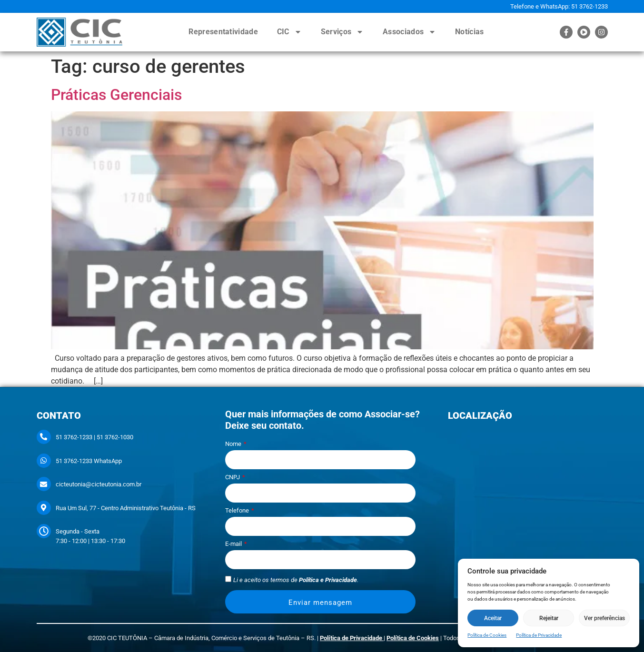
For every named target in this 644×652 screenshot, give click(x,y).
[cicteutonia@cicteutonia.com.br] (44, 484)
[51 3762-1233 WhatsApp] (44, 461)
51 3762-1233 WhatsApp (89, 461)
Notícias (469, 32)
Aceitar (493, 618)
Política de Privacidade (539, 635)
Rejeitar (549, 618)
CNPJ (233, 477)
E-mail (234, 544)
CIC (289, 32)
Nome (234, 444)
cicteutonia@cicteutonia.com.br (99, 484)
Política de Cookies (487, 635)
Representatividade (223, 32)
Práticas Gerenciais (116, 95)
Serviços (342, 32)
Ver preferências (604, 618)
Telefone (238, 511)
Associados (409, 32)
